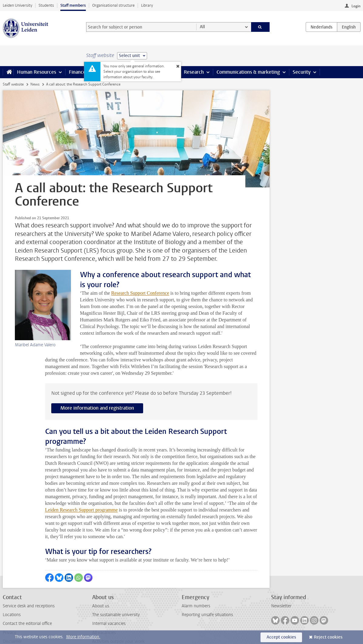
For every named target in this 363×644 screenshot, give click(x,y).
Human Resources (37, 72)
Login (356, 6)
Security (302, 72)
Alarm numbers (196, 589)
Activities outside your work (118, 625)
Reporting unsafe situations (207, 598)
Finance (77, 72)
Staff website (13, 84)
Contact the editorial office (27, 607)
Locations (12, 598)
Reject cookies (328, 637)
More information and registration (97, 391)
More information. (83, 637)
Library (147, 5)
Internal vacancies (109, 607)
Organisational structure (113, 5)
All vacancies (104, 616)
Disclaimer (12, 625)
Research (194, 72)
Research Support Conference (105, 283)
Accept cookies (281, 637)
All (202, 27)
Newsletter (281, 589)
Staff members (73, 5)
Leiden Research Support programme (81, 493)
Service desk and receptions (29, 589)
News (35, 84)
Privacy (9, 616)
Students (46, 5)
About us (101, 589)
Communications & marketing (248, 72)
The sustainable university (116, 598)
